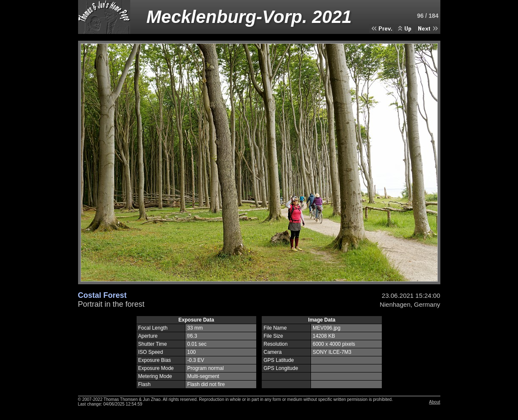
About (434, 402)
